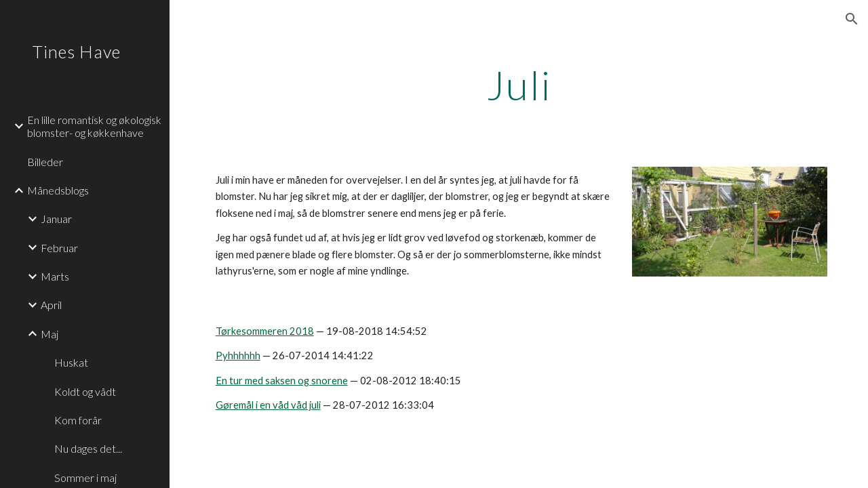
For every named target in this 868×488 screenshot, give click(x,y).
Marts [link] (55, 276)
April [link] (51, 305)
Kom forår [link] (78, 420)
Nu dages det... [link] (88, 448)
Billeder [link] (45, 162)
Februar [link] (59, 248)
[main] (519, 85)
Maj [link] (50, 334)
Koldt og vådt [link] (85, 391)
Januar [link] (56, 219)
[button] (852, 19)
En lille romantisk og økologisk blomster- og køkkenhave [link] (94, 126)
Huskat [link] (71, 362)
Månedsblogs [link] (58, 190)
